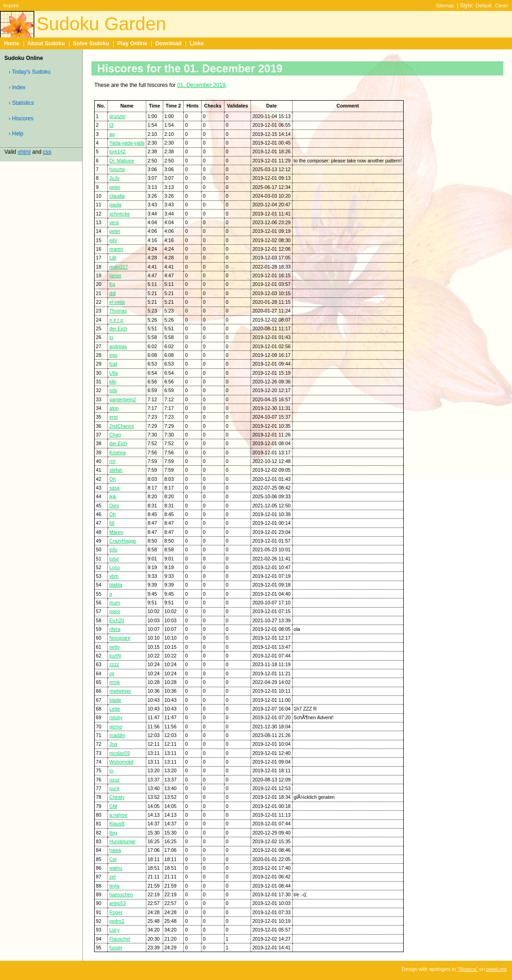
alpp (114, 408)
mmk (115, 682)
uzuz (114, 780)
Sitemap (445, 5)
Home (12, 43)
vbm (114, 576)
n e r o (116, 320)
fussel (116, 948)
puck (114, 788)
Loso (115, 567)
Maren (116, 532)
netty (115, 647)
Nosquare (120, 638)
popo (115, 611)
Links (197, 43)
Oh (112, 479)
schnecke (120, 214)
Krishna (117, 452)
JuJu (114, 178)
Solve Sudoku (91, 43)
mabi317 (119, 267)
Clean (502, 5)
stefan (116, 470)
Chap (115, 435)
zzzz (114, 664)
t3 (111, 125)
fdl (112, 523)
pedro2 (117, 921)
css (47, 152)
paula (115, 205)
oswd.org (496, 969)
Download (168, 43)
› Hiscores (21, 118)
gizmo (116, 727)
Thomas (118, 311)
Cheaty (117, 797)
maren (116, 249)
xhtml (24, 152)
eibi (113, 240)
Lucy (114, 930)
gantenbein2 (123, 399)
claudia (117, 196)
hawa (115, 850)
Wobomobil (121, 762)
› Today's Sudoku (29, 72)
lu (111, 337)
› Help (16, 134)
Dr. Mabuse (122, 161)
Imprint (11, 5)
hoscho (117, 169)
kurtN (115, 656)
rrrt (112, 461)
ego (113, 355)
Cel (113, 859)
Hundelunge (122, 841)
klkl (113, 382)
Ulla (113, 373)
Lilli (113, 258)
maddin (117, 735)
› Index (17, 87)
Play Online (132, 43)
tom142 (117, 151)
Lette (115, 709)
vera (114, 222)
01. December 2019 (201, 85)
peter (115, 187)
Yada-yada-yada (127, 143)
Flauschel (120, 939)
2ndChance (122, 426)
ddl (112, 293)
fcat (113, 364)
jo (111, 770)
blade (115, 700)
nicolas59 (120, 753)
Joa (113, 744)
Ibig (113, 833)
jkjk (113, 496)
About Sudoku (46, 43)
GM (113, 806)
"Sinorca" (467, 969)
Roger (116, 912)
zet (112, 877)
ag (112, 134)
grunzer (117, 116)
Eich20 (117, 620)
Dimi (114, 506)
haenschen (121, 894)
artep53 (117, 903)
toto (113, 549)
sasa (114, 488)
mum (115, 603)
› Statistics (21, 103)
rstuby (116, 717)
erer (114, 417)
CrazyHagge (123, 541)
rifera (115, 629)
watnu (116, 868)
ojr (112, 673)
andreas (118, 346)
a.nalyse (118, 815)
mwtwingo (120, 691)
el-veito (117, 302)
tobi (113, 390)
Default (484, 5)
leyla (114, 886)
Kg (112, 284)
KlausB (117, 824)
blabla (116, 585)
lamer (115, 275)
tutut (114, 559)
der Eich (118, 328)
